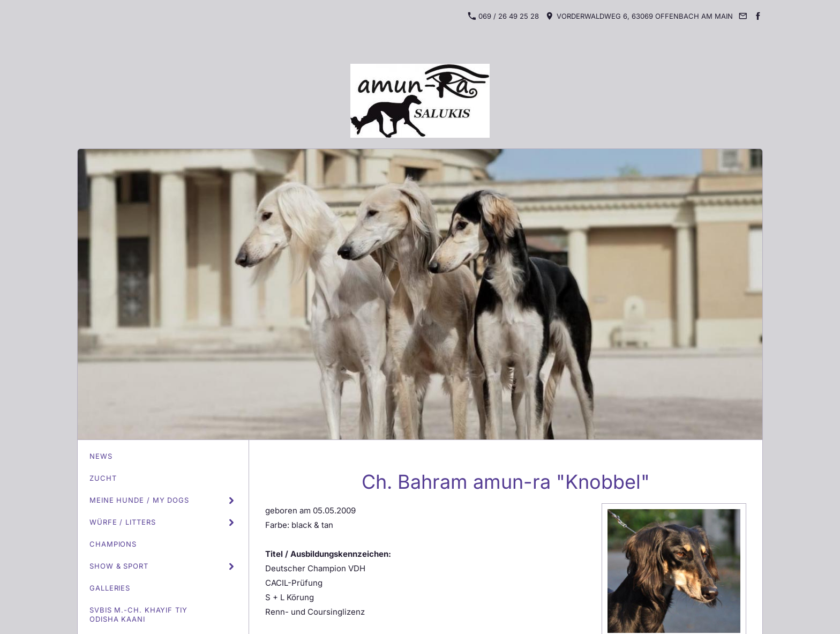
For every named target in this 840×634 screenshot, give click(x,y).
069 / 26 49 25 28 (504, 16)
